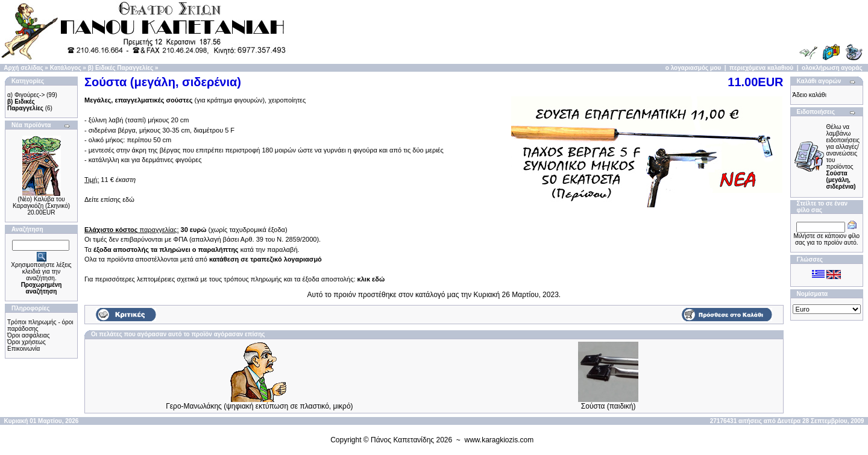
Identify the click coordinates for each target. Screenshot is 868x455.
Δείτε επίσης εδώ (109, 199)
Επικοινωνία (24, 349)
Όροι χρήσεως (27, 342)
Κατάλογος (66, 68)
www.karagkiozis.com (499, 440)
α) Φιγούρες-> (26, 95)
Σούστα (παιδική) (609, 406)
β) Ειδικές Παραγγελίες (121, 68)
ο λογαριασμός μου (693, 68)
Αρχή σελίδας (23, 68)
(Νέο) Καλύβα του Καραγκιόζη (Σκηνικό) (41, 202)
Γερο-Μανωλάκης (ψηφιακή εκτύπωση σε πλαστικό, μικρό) (259, 406)
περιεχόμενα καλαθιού (761, 68)
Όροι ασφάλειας (29, 335)
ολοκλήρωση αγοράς (832, 68)
